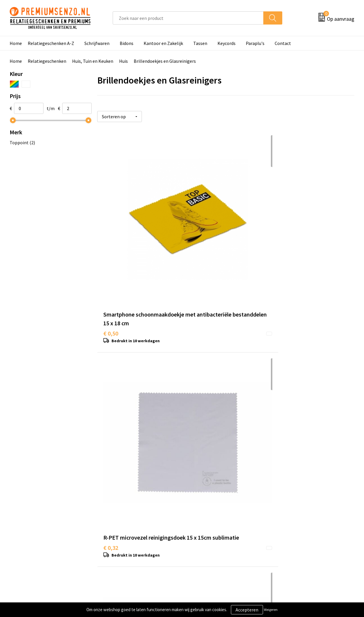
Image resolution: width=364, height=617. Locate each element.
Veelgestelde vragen (124, 515)
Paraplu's (255, 43)
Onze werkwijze (205, 515)
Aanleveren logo (205, 507)
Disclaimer (285, 524)
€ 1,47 (111, 397)
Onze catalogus (120, 507)
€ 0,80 (282, 245)
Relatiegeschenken (47, 61)
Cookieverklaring (292, 507)
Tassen (200, 43)
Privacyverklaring (292, 515)
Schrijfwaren (97, 43)
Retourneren (202, 533)
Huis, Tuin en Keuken (93, 61)
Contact (283, 43)
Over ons (113, 498)
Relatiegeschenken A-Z (51, 43)
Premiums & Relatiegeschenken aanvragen (136, 529)
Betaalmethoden (206, 524)
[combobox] (188, 18)
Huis (123, 61)
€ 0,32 (197, 245)
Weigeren (271, 610)
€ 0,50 (111, 254)
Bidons (127, 43)
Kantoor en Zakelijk (163, 43)
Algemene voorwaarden (298, 498)
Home (16, 43)
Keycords (227, 43)
